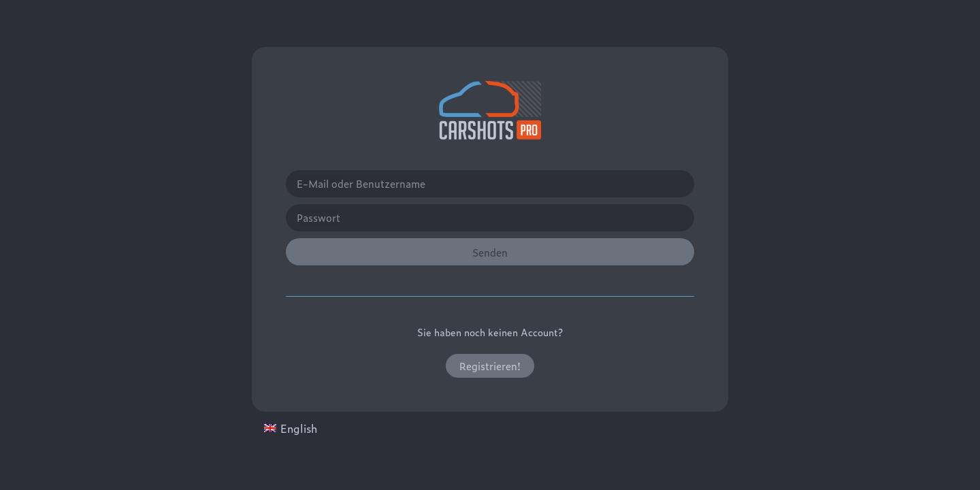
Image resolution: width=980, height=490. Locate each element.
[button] (490, 366)
